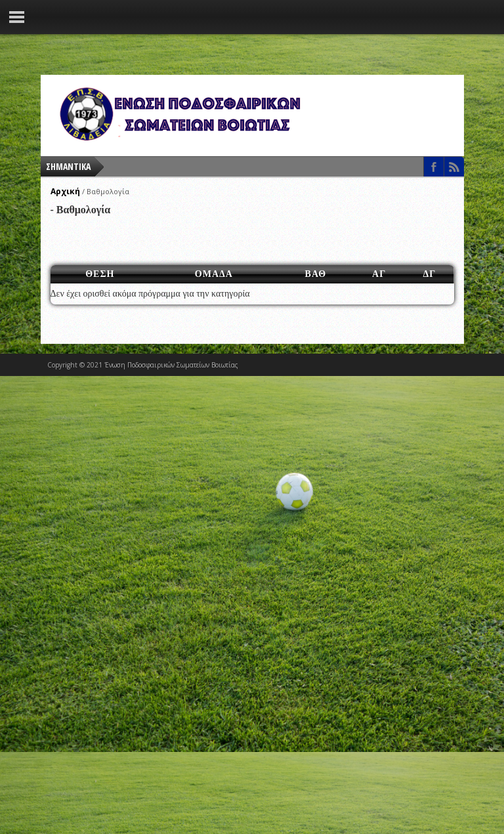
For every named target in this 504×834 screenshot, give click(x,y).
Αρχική (65, 191)
